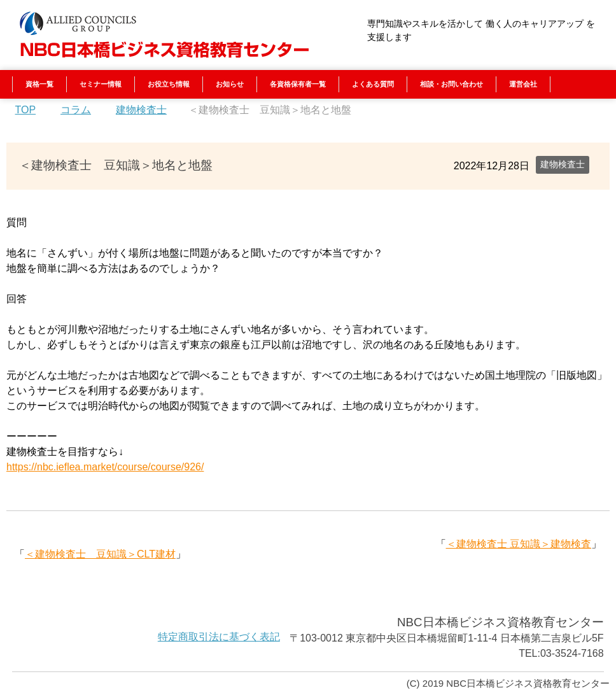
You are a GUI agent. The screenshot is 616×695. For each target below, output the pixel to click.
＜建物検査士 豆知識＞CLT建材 (100, 554)
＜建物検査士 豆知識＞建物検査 (519, 544)
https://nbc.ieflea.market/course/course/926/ (105, 467)
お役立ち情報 (169, 84)
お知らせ (230, 84)
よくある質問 (373, 84)
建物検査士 (563, 164)
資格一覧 (39, 84)
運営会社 (523, 84)
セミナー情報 (101, 84)
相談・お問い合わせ (451, 84)
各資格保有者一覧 (298, 84)
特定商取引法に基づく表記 (219, 637)
